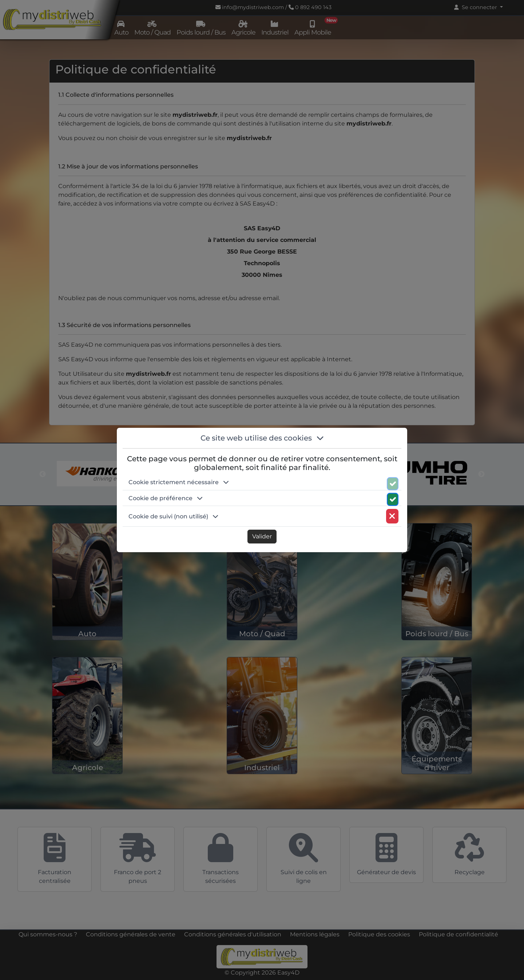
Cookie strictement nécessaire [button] (179, 482)
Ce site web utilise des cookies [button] (262, 438)
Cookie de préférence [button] (166, 498)
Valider (262, 536)
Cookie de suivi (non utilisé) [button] (173, 516)
